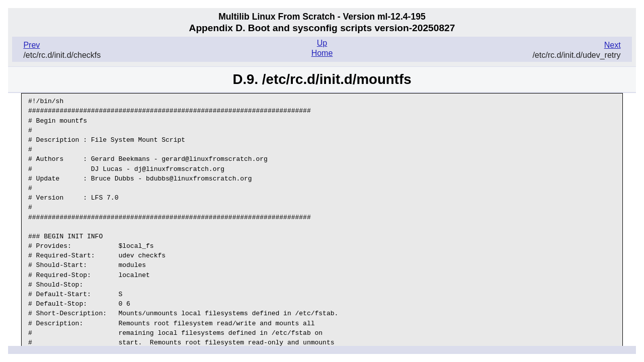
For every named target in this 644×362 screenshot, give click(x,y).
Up (322, 43)
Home (322, 53)
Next (613, 45)
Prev (31, 45)
